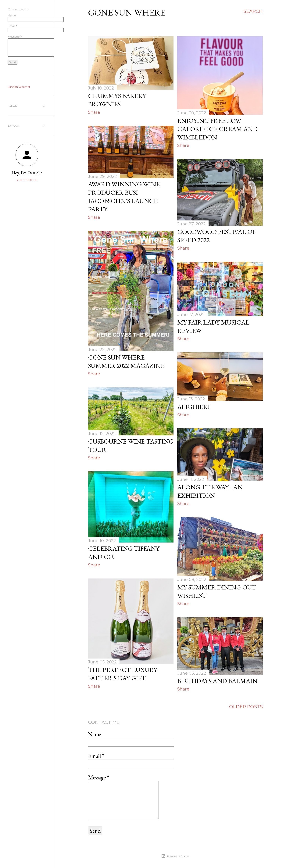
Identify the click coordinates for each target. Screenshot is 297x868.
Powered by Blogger (175, 856)
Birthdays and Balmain (217, 681)
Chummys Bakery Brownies (117, 100)
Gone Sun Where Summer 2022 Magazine (126, 361)
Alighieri (194, 407)
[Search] (253, 11)
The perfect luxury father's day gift (123, 674)
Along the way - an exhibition (210, 491)
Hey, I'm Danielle (27, 173)
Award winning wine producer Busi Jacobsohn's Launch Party (124, 197)
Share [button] (94, 112)
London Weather (19, 87)
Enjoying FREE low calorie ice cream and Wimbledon (217, 129)
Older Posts (246, 707)
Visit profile (27, 180)
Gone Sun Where (127, 12)
